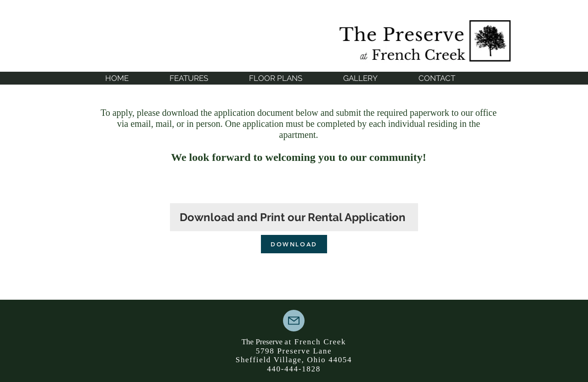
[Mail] (294, 321)
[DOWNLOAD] (294, 244)
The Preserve (263, 342)
